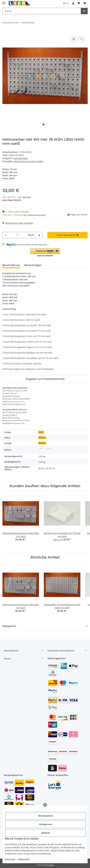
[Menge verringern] (6, 235)
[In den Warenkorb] (5, 32)
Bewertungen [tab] (33, 265)
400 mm (42, 438)
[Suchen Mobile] (42, 11)
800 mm (42, 443)
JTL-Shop (50, 865)
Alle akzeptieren (46, 816)
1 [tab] (44, 124)
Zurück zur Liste (11, 23)
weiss (41, 432)
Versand (27, 197)
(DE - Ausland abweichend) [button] (34, 215)
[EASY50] (48, 449)
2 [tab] (47, 124)
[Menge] (17, 235)
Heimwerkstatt (21, 158)
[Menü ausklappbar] (4, 2)
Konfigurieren (46, 824)
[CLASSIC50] (41, 449)
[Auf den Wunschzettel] (81, 39)
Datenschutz (24, 859)
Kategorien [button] (9, 626)
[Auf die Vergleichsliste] (74, 39)
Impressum (10, 859)
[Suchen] (84, 11)
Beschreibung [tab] (11, 265)
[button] (73, 3)
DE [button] (65, 3)
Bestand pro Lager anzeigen (18, 223)
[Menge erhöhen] (39, 235)
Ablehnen (46, 833)
